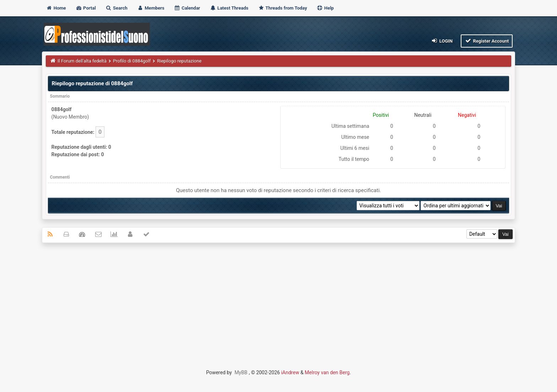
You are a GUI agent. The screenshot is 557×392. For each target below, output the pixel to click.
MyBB (241, 372)
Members (151, 8)
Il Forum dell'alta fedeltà (82, 61)
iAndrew (290, 372)
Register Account (487, 41)
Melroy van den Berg (327, 372)
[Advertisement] (278, 300)
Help (325, 8)
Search (117, 8)
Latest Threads (229, 8)
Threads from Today (282, 8)
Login (442, 41)
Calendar (187, 8)
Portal (86, 8)
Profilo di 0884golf (132, 61)
